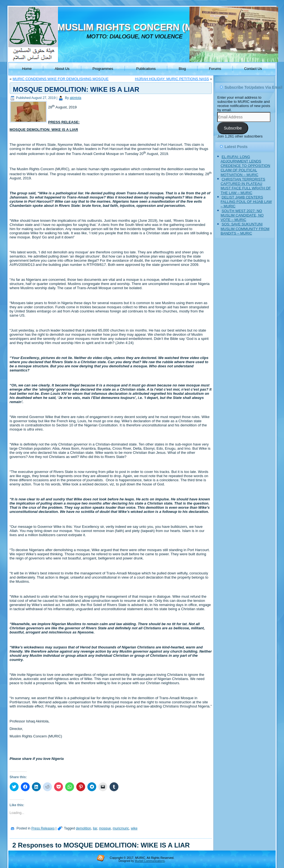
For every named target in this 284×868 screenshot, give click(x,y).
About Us (62, 69)
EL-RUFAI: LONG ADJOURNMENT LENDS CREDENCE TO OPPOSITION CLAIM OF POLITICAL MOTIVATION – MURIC (245, 166)
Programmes (103, 69)
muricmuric (121, 828)
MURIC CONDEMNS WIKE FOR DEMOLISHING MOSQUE (60, 79)
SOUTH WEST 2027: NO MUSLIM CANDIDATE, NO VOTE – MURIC (242, 215)
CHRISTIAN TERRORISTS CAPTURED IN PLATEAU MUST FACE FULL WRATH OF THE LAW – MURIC (246, 186)
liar (95, 828)
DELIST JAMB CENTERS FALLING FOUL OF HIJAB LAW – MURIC (246, 202)
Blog (182, 69)
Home (27, 69)
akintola (76, 98)
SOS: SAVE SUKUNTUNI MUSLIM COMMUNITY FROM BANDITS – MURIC (245, 229)
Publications (146, 69)
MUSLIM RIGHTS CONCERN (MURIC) (138, 27)
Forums (215, 69)
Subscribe (233, 128)
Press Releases (43, 828)
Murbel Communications (150, 861)
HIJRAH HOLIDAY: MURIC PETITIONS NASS (172, 79)
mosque (105, 828)
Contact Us (253, 69)
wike (134, 828)
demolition (84, 828)
